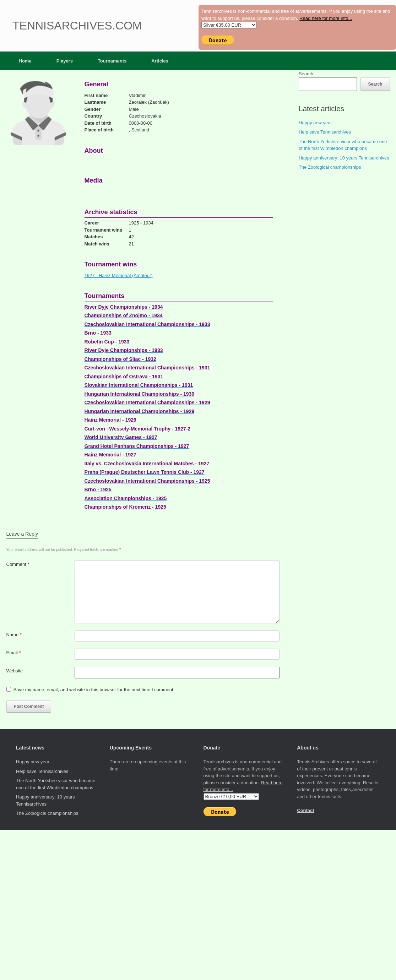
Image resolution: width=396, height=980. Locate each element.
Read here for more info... (326, 18)
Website (15, 671)
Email (14, 653)
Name (14, 635)
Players (65, 61)
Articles (160, 61)
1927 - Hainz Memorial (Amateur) (119, 275)
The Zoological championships (330, 167)
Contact (305, 810)
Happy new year (315, 123)
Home (25, 61)
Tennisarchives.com (77, 26)
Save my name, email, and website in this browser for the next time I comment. (94, 690)
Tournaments (112, 61)
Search (306, 74)
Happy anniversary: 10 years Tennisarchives (344, 158)
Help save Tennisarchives (325, 132)
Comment (18, 564)
